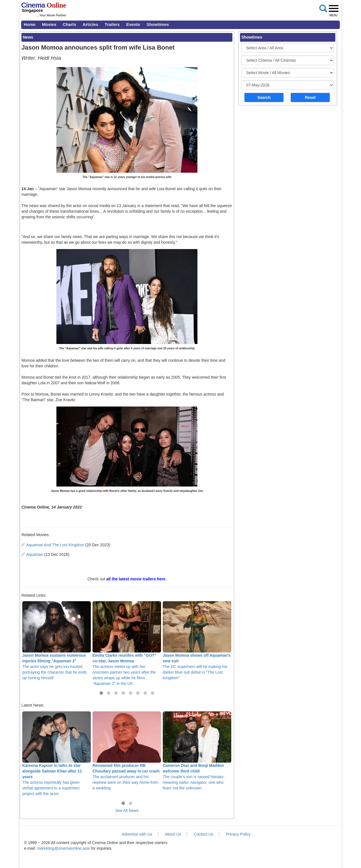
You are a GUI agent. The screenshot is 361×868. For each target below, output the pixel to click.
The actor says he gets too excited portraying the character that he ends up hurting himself (57, 641)
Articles (90, 24)
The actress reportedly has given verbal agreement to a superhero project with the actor (57, 754)
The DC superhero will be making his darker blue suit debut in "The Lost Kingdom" (197, 641)
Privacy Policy (238, 834)
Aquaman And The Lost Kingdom (55, 545)
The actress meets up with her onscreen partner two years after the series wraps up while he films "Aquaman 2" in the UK (127, 643)
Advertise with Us (137, 834)
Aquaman (35, 554)
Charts (70, 24)
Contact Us (203, 834)
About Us (173, 834)
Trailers (112, 24)
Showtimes (158, 24)
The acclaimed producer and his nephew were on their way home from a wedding (127, 751)
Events (133, 24)
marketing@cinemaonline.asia (63, 848)
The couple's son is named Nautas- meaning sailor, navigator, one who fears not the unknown (197, 751)
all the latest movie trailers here (136, 579)
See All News (127, 811)
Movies (49, 24)
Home (30, 24)
